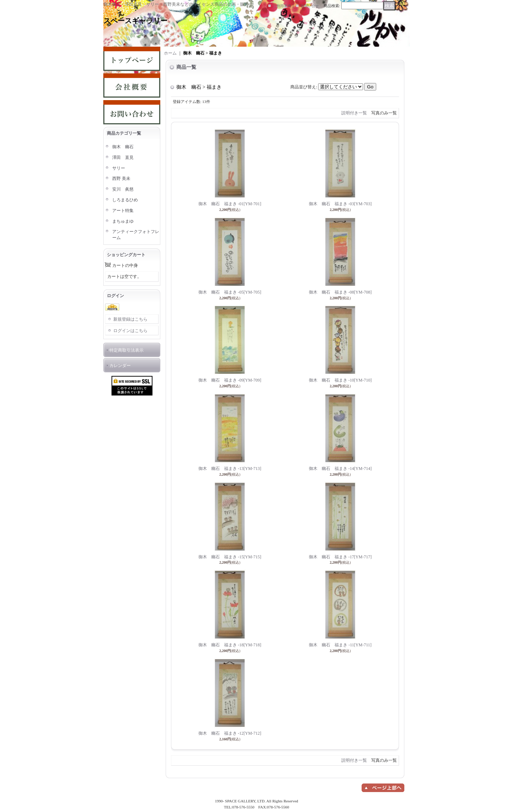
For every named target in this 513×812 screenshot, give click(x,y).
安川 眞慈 (123, 189)
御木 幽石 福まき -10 (340, 380)
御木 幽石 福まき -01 (230, 204)
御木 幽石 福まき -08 (340, 292)
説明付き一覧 (354, 113)
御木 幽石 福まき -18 (230, 645)
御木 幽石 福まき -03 (340, 204)
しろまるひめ (125, 200)
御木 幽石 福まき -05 (230, 292)
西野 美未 (121, 179)
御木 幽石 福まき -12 (230, 733)
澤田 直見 (123, 157)
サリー (119, 168)
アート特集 (123, 211)
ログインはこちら (130, 331)
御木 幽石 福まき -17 (340, 557)
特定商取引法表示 (126, 350)
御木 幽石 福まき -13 (230, 469)
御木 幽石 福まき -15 (230, 557)
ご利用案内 (282, 6)
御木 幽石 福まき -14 (340, 469)
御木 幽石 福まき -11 (340, 645)
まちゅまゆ (123, 221)
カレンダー (120, 366)
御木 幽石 (123, 147)
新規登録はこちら (130, 319)
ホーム (170, 53)
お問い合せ (310, 6)
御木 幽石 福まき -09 (230, 380)
